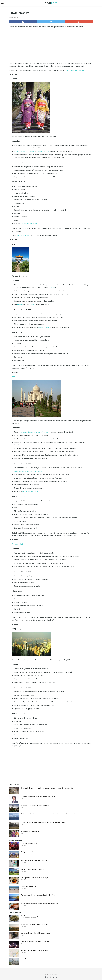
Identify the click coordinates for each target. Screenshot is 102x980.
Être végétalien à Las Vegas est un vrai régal (35, 878)
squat (33, 304)
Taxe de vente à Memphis (29, 843)
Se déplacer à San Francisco (30, 852)
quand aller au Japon (24, 235)
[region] (51, 46)
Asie (11, 9)
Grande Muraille (44, 327)
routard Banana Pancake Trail (75, 70)
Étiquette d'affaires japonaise (24, 151)
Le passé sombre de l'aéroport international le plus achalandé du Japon (43, 822)
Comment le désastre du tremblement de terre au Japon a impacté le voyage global (47, 788)
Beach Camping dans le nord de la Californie (35, 925)
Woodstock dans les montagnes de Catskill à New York (38, 895)
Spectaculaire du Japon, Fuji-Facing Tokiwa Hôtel (36, 805)
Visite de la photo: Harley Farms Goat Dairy (34, 861)
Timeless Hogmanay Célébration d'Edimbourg (35, 942)
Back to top (51, 971)
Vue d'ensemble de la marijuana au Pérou (34, 916)
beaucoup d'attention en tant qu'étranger (34, 432)
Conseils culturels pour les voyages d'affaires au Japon (38, 797)
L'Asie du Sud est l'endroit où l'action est (28, 471)
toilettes (20, 304)
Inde (14, 377)
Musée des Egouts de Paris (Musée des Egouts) (36, 933)
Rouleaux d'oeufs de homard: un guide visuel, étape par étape (40, 904)
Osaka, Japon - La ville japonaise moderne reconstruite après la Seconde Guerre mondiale (49, 814)
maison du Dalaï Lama (30, 491)
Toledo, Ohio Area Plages (29, 886)
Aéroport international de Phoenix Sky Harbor (35, 950)
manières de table (43, 151)
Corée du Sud (17, 544)
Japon (15, 9)
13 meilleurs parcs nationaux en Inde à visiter (35, 959)
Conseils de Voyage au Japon (30, 831)
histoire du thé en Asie (29, 223)
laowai (52, 288)
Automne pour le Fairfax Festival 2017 (33, 869)
